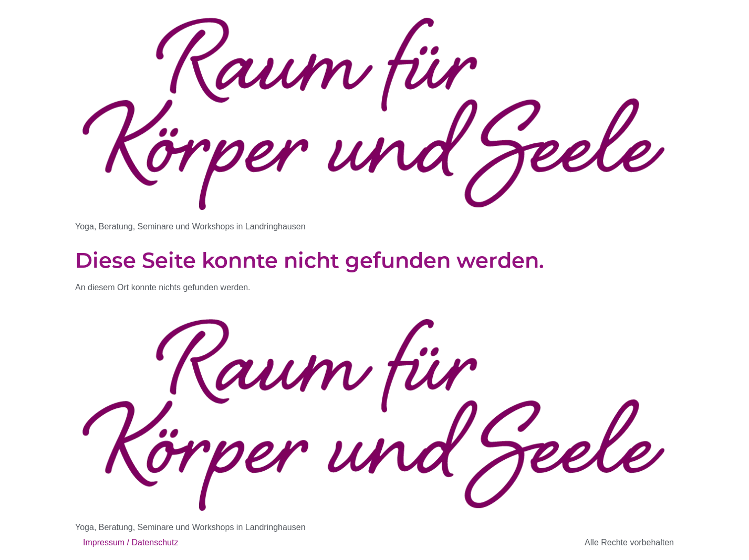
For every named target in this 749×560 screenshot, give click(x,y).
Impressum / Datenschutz (131, 542)
